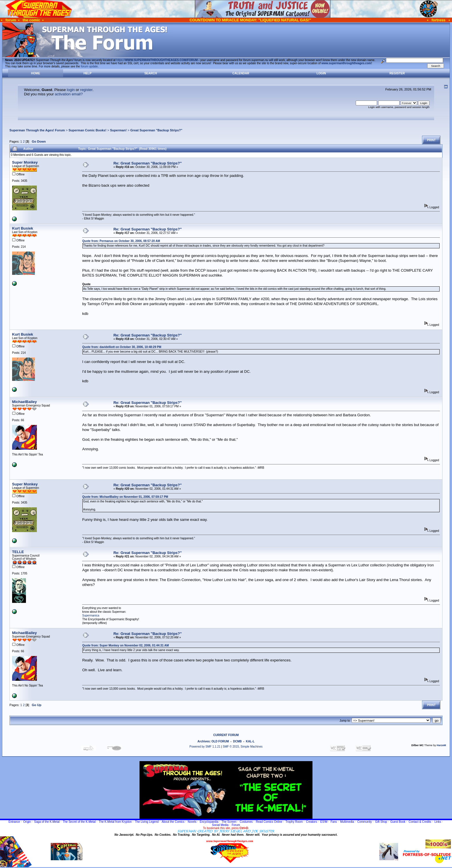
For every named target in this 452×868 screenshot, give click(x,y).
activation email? (69, 94)
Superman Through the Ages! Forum (37, 130)
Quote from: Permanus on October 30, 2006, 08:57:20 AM (121, 241)
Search (151, 73)
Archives (204, 741)
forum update (89, 66)
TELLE (18, 552)
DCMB (237, 741)
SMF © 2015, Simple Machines (243, 747)
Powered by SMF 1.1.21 (205, 747)
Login (321, 73)
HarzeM (441, 745)
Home (36, 73)
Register (397, 73)
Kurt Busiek (23, 228)
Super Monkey (25, 162)
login (71, 90)
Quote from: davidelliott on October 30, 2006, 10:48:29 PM (122, 347)
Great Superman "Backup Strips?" (156, 130)
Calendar (241, 73)
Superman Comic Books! (87, 130)
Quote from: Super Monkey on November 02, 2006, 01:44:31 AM (125, 645)
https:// (157, 60)
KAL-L (250, 741)
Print (431, 140)
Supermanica (91, 615)
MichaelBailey (25, 402)
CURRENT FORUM (226, 735)
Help (88, 73)
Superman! (118, 130)
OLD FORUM (220, 741)
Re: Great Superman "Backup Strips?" (147, 163)
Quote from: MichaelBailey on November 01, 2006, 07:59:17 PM (125, 497)
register (86, 90)
